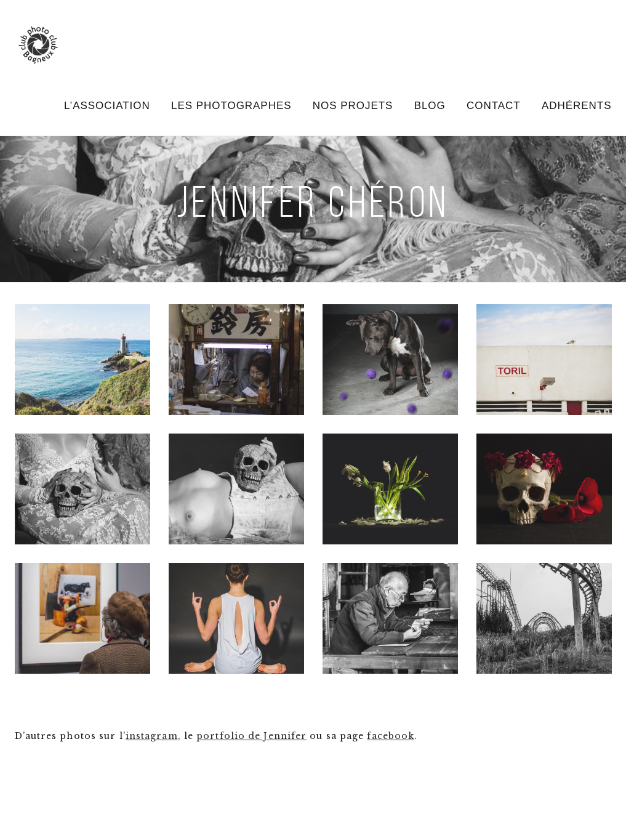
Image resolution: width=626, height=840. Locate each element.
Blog (430, 106)
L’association (107, 106)
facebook (391, 736)
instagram (152, 736)
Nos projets (353, 106)
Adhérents (577, 106)
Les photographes (231, 106)
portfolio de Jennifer (251, 736)
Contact (494, 106)
